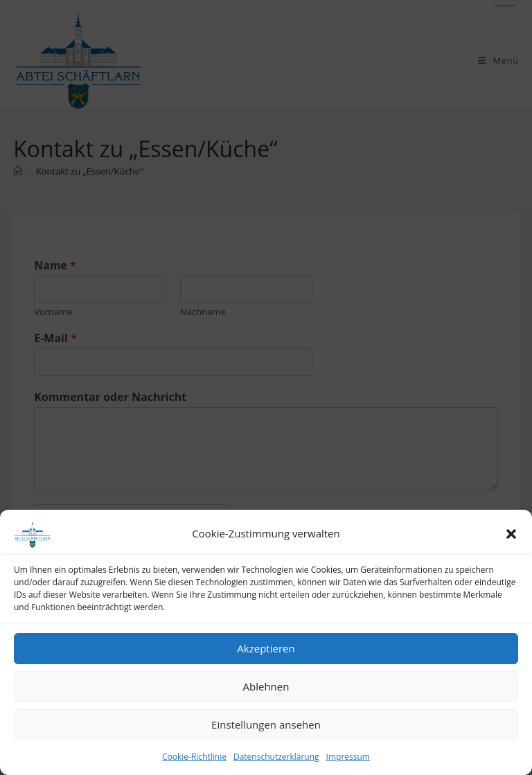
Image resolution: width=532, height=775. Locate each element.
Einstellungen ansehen (266, 724)
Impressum (348, 757)
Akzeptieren (266, 648)
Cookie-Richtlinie (194, 757)
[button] (511, 534)
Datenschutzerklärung (276, 757)
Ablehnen (266, 686)
